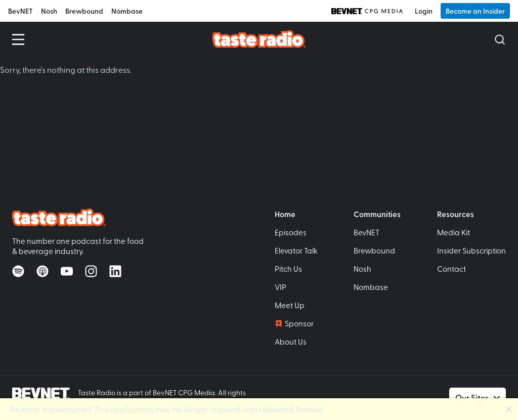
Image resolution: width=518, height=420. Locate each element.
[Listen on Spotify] (18, 271)
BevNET (20, 11)
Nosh (49, 11)
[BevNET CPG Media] (367, 11)
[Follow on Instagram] (91, 271)
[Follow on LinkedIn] (115, 271)
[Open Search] (500, 39)
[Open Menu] (18, 39)
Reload (310, 409)
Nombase (127, 11)
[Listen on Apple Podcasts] (42, 271)
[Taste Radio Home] (259, 39)
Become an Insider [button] (475, 11)
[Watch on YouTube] (67, 271)
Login (424, 11)
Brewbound (84, 11)
